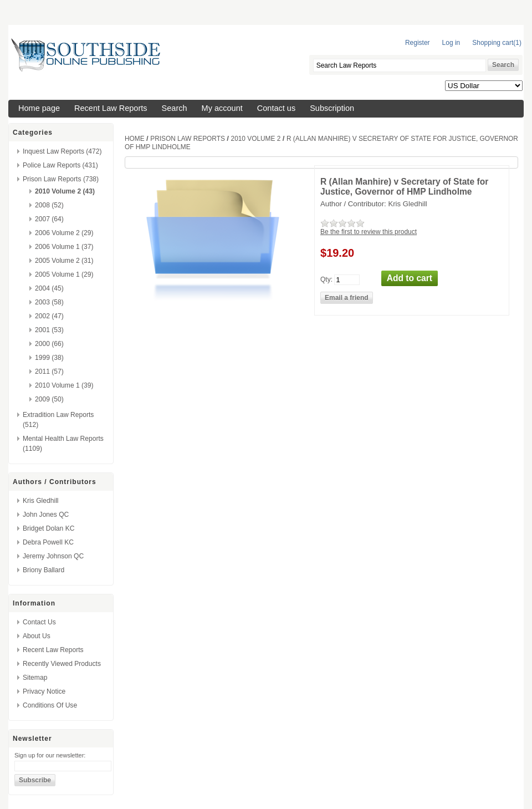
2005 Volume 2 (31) (64, 261)
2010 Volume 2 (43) (65, 191)
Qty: (326, 279)
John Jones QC (46, 515)
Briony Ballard (44, 570)
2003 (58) (49, 302)
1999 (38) (49, 358)
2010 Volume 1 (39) (64, 385)
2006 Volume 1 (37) (64, 247)
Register (418, 43)
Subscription (332, 108)
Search (175, 108)
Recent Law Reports (111, 108)
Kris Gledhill (41, 501)
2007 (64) (49, 219)
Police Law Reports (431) (60, 165)
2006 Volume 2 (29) (64, 233)
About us (37, 636)
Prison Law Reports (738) (61, 179)
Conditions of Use (50, 705)
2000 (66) (49, 344)
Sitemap (35, 678)
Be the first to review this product (369, 232)
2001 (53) (49, 330)
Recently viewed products (62, 664)
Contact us (276, 108)
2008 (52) (49, 205)
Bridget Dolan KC (48, 528)
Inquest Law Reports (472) (62, 151)
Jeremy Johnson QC (53, 556)
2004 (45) (49, 288)
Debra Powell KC (48, 542)
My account (222, 108)
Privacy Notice (44, 691)
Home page (39, 108)
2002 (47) (49, 316)
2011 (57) (49, 372)
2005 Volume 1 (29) (64, 274)
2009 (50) (49, 399)
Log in (451, 43)
